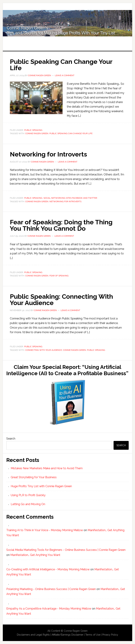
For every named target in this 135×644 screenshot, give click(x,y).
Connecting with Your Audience (44, 350)
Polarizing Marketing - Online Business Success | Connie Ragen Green (51, 589)
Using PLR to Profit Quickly (28, 495)
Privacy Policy (110, 635)
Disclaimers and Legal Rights (33, 635)
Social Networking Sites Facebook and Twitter (70, 198)
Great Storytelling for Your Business (34, 477)
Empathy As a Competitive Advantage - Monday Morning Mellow (49, 609)
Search (11, 439)
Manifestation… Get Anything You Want (35, 555)
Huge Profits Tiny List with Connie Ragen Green (67, 23)
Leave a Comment (65, 75)
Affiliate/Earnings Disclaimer (67, 635)
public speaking (96, 350)
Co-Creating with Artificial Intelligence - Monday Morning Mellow (48, 569)
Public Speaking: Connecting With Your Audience (61, 300)
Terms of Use (93, 635)
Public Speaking (33, 130)
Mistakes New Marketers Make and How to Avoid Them (47, 468)
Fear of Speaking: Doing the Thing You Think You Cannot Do (61, 225)
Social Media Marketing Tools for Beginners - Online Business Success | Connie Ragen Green (66, 550)
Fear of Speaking (59, 276)
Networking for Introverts (48, 154)
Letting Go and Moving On (28, 504)
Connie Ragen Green (37, 133)
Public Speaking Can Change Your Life (61, 65)
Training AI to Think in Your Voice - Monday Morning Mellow (45, 530)
